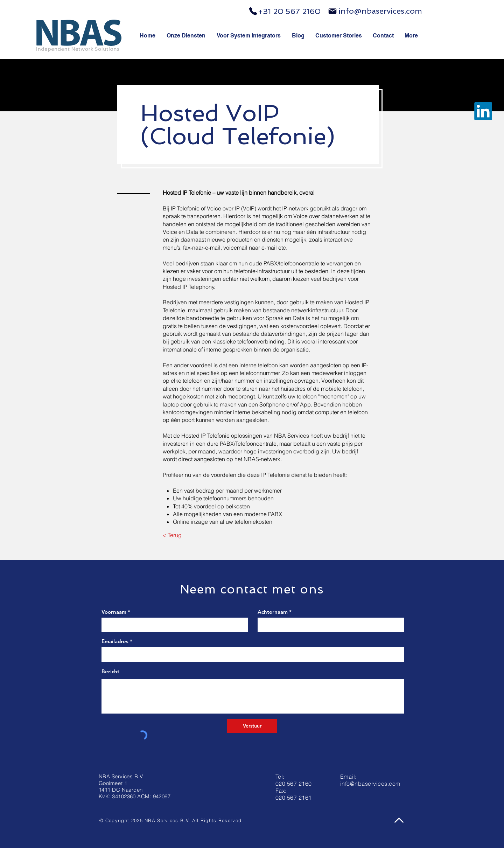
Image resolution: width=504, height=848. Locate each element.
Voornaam (114, 612)
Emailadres (115, 641)
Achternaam (273, 612)
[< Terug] (172, 535)
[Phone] (253, 11)
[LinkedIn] (483, 111)
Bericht (110, 671)
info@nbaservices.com (380, 11)
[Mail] (332, 11)
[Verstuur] (252, 726)
